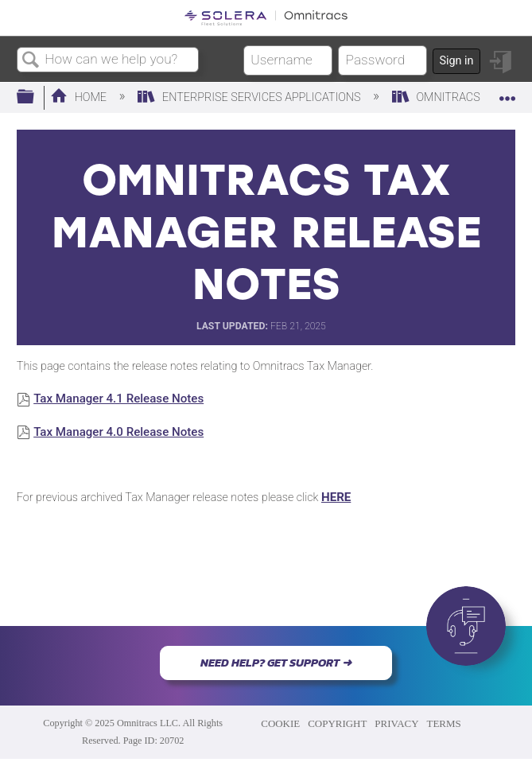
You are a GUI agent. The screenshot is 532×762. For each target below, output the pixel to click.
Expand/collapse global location (507, 93)
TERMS (444, 723)
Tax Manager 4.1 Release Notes (118, 398)
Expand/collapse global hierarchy (36, 97)
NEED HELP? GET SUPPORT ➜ (276, 663)
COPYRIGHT (337, 723)
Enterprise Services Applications (250, 97)
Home (80, 97)
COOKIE (280, 723)
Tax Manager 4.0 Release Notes (118, 432)
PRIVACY (396, 723)
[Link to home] (266, 18)
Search (31, 61)
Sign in (456, 61)
